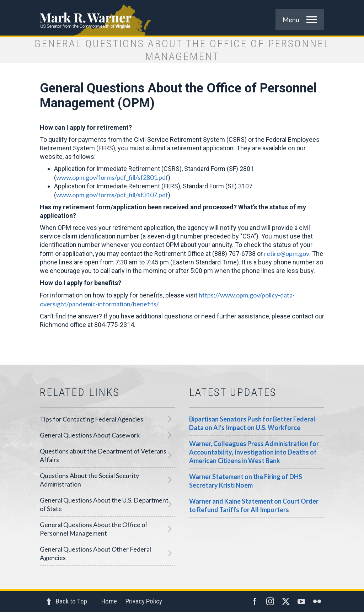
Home (109, 601)
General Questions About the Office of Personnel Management (94, 529)
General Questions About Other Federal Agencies (95, 553)
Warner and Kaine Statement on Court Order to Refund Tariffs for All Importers (254, 505)
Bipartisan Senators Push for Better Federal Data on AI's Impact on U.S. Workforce (252, 423)
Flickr (317, 601)
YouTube (301, 601)
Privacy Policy (144, 601)
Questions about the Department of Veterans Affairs (103, 455)
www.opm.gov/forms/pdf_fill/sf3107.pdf (112, 195)
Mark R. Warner (182, 18)
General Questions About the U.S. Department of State (104, 504)
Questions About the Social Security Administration (89, 480)
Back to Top (71, 601)
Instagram (270, 601)
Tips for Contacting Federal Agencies (92, 419)
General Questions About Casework (90, 435)
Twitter (286, 601)
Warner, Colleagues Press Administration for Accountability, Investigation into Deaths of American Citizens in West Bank (254, 452)
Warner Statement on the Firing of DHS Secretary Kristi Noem (246, 481)
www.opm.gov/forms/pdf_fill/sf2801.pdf (112, 177)
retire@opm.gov (287, 253)
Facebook (255, 601)
